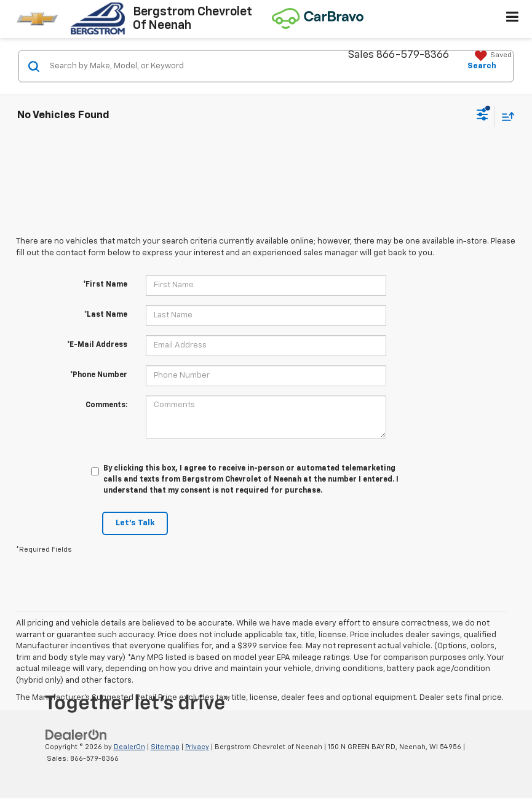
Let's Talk (135, 523)
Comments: (106, 405)
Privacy (197, 747)
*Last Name (106, 315)
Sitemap (165, 747)
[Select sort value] (505, 116)
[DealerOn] (76, 735)
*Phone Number (99, 375)
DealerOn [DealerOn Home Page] (129, 747)
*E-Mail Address (97, 345)
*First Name (105, 285)
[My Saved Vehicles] (492, 56)
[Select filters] (482, 116)
